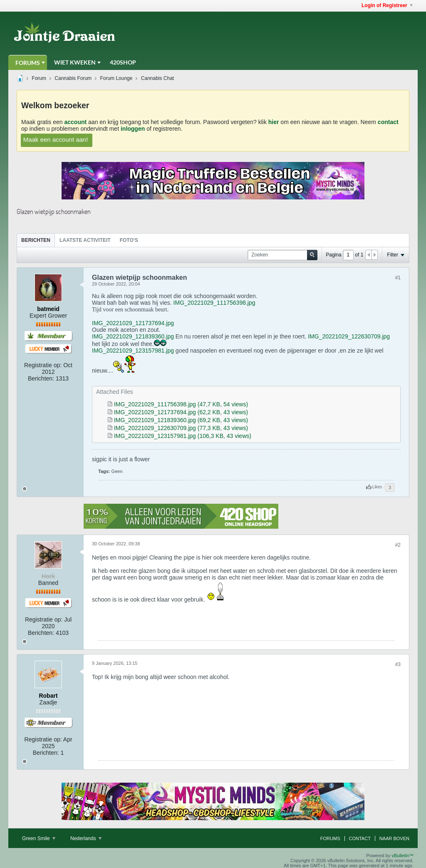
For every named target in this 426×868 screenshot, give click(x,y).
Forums (28, 63)
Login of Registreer (387, 5)
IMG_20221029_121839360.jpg (133, 336)
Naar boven (394, 838)
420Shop (123, 62)
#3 (398, 664)
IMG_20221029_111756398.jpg (214, 303)
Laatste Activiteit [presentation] (85, 240)
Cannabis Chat (157, 78)
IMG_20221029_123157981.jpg (133, 351)
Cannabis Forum (73, 78)
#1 (398, 278)
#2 (398, 545)
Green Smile (39, 838)
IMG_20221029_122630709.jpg (349, 336)
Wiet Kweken (75, 62)
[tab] (36, 240)
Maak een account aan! (56, 139)
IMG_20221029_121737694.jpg (133, 323)
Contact (360, 838)
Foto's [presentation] (129, 240)
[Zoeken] (282, 255)
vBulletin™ (402, 856)
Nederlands (86, 838)
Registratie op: (43, 365)
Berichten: (41, 378)
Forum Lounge (116, 78)
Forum (39, 78)
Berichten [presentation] (36, 240)
